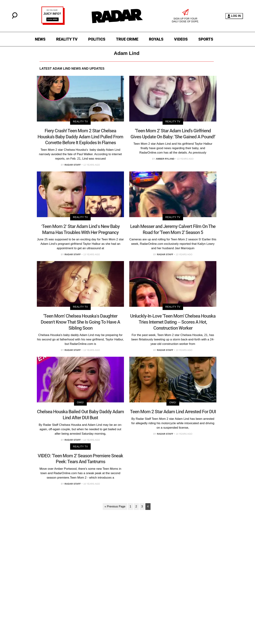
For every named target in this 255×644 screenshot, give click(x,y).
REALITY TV (67, 39)
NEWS (40, 39)
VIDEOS (181, 39)
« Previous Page (115, 506)
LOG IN (234, 16)
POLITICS (97, 39)
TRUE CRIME (127, 39)
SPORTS (206, 39)
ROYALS (156, 39)
